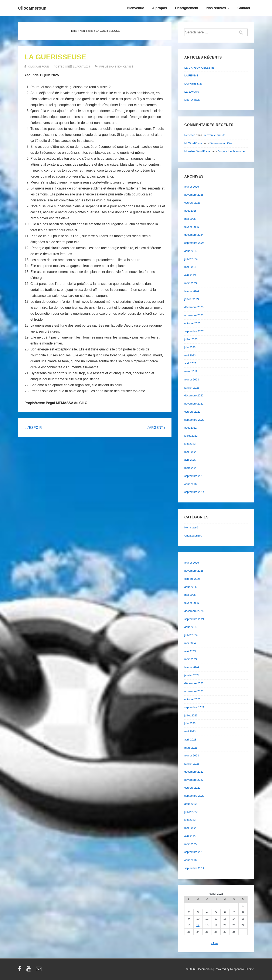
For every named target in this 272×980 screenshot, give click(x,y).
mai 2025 (190, 219)
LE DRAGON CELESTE (199, 68)
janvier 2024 (192, 299)
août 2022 (190, 428)
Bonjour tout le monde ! (232, 151)
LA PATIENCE (193, 84)
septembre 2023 (194, 331)
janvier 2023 (192, 388)
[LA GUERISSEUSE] (81, 67)
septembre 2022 (194, 420)
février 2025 (192, 227)
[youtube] (30, 970)
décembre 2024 (194, 235)
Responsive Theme (242, 969)
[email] (39, 970)
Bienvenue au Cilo (214, 135)
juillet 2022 (191, 436)
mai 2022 (190, 452)
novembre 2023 (194, 315)
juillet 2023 (191, 339)
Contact (244, 8)
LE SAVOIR (191, 92)
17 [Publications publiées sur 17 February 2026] (198, 925)
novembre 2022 (194, 404)
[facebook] (21, 970)
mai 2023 (190, 355)
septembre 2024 (194, 243)
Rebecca (190, 135)
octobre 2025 (192, 203)
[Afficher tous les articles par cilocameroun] (37, 67)
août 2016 (190, 484)
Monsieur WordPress (197, 151)
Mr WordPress (193, 143)
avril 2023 (190, 363)
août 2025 (190, 211)
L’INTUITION (192, 100)
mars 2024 (191, 283)
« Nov (214, 943)
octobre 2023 (192, 323)
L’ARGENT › (156, 428)
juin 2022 (190, 444)
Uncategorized (193, 536)
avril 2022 (190, 460)
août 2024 (190, 251)
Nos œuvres (219, 8)
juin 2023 (190, 347)
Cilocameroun (32, 8)
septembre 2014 (194, 492)
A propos (160, 8)
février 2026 (192, 187)
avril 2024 (190, 275)
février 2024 (192, 291)
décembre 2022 (194, 395)
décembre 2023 (194, 307)
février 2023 (192, 380)
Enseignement (187, 8)
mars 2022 (191, 468)
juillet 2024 (191, 259)
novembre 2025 (194, 195)
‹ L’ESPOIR (33, 428)
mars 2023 (191, 371)
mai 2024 (190, 267)
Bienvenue (135, 8)
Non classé (125, 67)
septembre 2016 (194, 476)
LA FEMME (191, 75)
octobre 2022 (192, 412)
